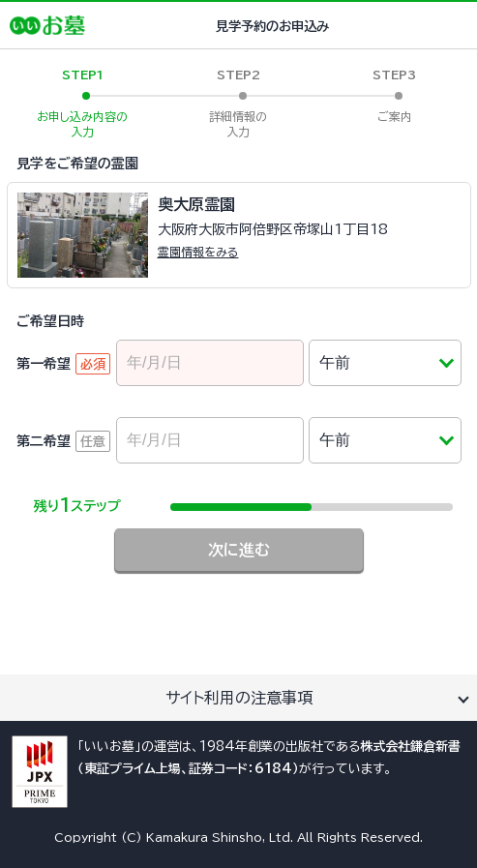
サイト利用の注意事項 (239, 698)
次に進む (239, 550)
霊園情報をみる (198, 252)
